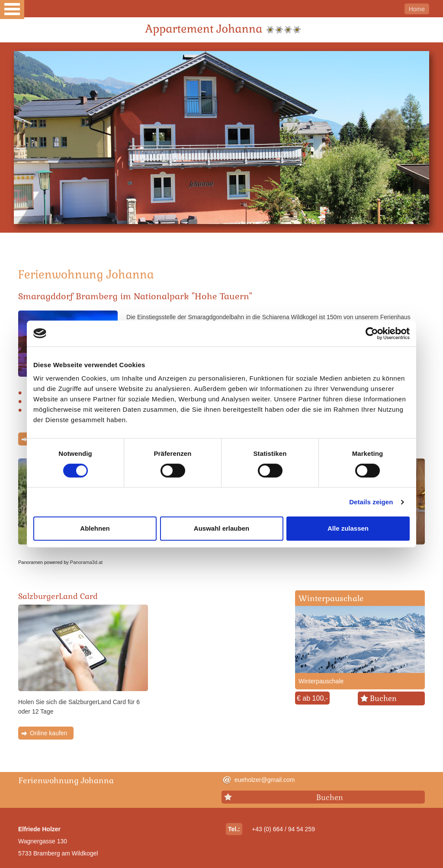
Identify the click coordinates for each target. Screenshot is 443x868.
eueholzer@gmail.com (265, 780)
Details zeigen (371, 502)
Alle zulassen (348, 528)
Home (417, 9)
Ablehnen (95, 528)
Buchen (383, 698)
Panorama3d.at (86, 562)
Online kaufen (48, 733)
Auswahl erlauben (221, 528)
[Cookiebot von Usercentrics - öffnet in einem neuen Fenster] (372, 333)
